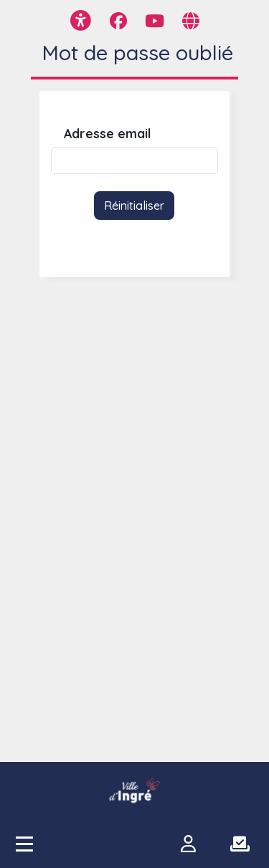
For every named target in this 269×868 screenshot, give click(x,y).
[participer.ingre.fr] (135, 791)
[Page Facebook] (118, 21)
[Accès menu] (24, 844)
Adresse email (107, 134)
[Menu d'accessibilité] (81, 20)
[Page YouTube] (155, 21)
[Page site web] (191, 21)
